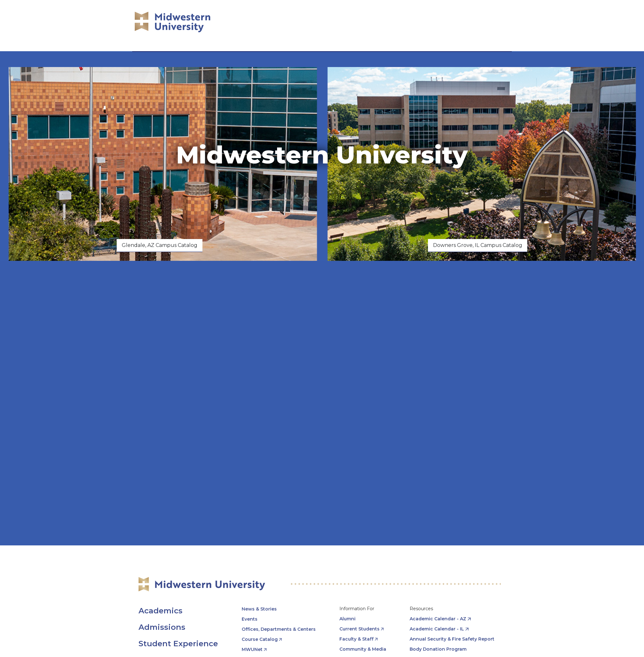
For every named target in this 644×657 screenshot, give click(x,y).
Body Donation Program (438, 649)
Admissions (162, 627)
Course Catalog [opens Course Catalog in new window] (260, 639)
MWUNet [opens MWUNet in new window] (252, 649)
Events (250, 619)
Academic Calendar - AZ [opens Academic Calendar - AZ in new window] (438, 619)
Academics (161, 611)
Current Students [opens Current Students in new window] (359, 629)
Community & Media (363, 649)
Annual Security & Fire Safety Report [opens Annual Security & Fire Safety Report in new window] (452, 639)
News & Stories (259, 609)
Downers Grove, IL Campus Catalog (478, 245)
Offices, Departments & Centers (279, 629)
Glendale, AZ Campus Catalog (160, 245)
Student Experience (178, 644)
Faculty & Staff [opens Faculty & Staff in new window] (356, 639)
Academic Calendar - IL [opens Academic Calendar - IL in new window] (437, 629)
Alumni (347, 619)
